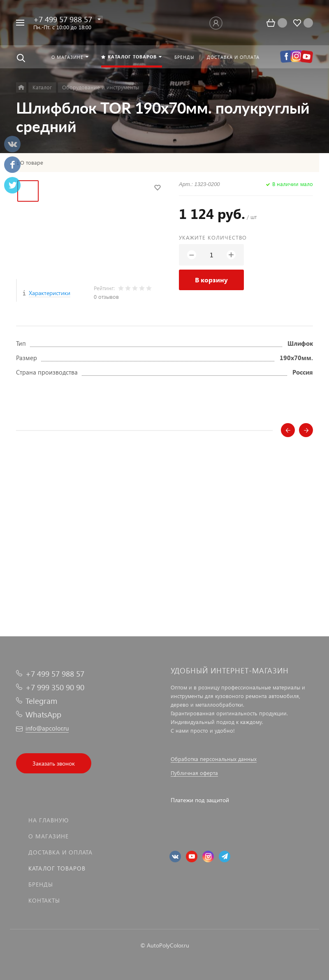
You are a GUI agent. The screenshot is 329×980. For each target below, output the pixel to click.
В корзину (211, 280)
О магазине (49, 836)
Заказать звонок (54, 763)
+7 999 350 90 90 (55, 687)
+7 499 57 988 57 (63, 19)
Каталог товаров (57, 868)
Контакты (44, 900)
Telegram (41, 701)
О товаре (32, 163)
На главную (49, 820)
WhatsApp (43, 714)
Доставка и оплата (60, 852)
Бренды (41, 884)
